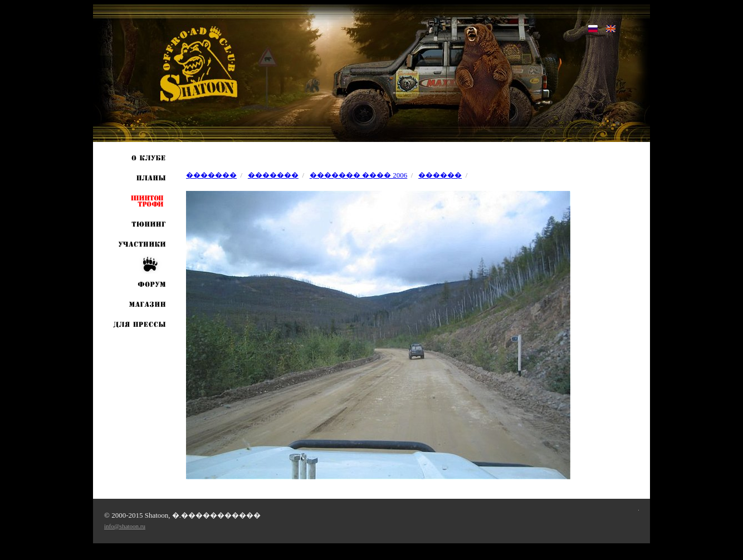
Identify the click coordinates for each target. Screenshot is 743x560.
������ (440, 175)
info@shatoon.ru (125, 526)
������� (211, 175)
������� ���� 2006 (359, 175)
